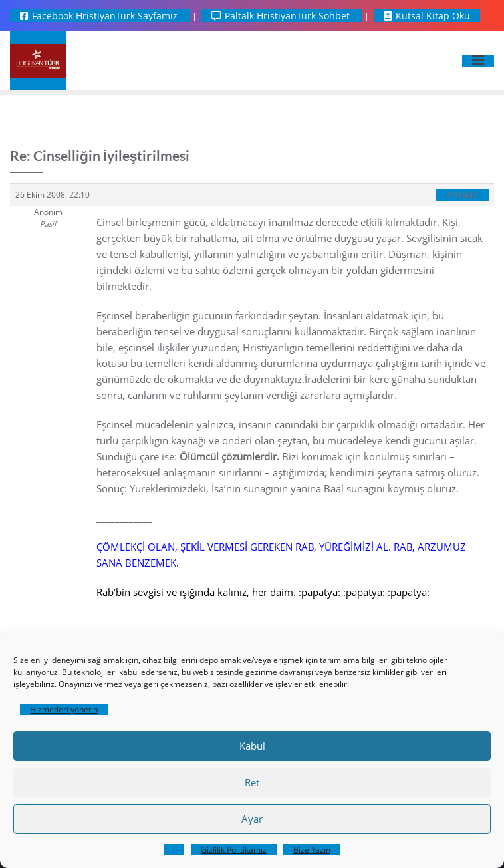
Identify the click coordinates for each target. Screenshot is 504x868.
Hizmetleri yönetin (64, 709)
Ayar (252, 819)
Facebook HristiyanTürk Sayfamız (100, 16)
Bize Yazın (312, 850)
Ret (252, 782)
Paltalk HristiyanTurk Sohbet (282, 16)
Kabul (252, 746)
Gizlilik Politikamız (234, 850)
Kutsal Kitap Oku (427, 16)
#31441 (462, 195)
